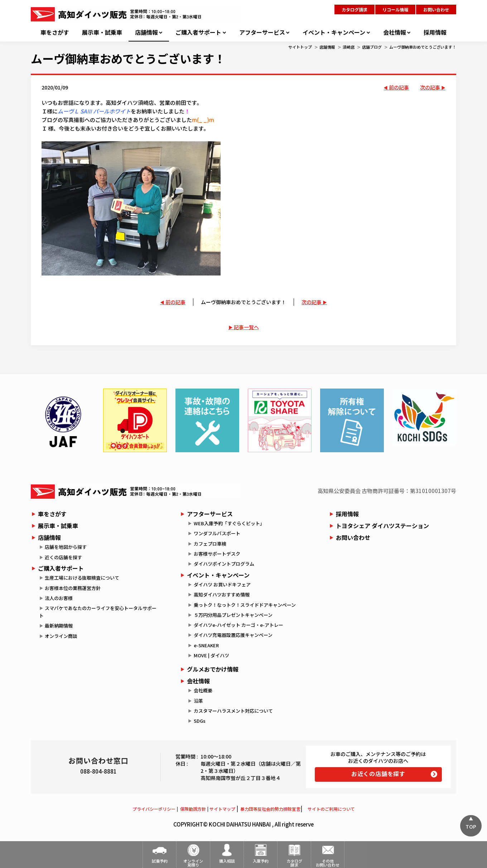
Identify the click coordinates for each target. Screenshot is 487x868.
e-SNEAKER (206, 645)
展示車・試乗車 (102, 32)
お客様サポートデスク (217, 554)
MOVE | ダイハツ (211, 655)
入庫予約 (261, 861)
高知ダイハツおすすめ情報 (222, 594)
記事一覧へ (246, 327)
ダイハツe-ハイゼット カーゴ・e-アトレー (238, 625)
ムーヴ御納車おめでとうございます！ (423, 47)
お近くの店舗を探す (378, 774)
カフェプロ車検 (210, 544)
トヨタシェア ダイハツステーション (382, 526)
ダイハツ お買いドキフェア (222, 584)
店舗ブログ (372, 47)
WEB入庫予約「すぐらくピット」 (229, 523)
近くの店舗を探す (63, 557)
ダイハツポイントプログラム (224, 564)
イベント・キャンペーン (334, 32)
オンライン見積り (193, 863)
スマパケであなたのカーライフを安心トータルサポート (98, 612)
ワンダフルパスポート (217, 533)
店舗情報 (146, 32)
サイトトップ (300, 47)
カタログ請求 (355, 9)
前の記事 (399, 87)
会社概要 (203, 690)
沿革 (198, 701)
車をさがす (55, 32)
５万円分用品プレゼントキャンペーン (233, 615)
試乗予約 (160, 861)
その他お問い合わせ (328, 863)
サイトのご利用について (331, 809)
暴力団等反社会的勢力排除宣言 (270, 809)
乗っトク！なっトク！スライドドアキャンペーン (245, 605)
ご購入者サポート (198, 32)
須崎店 (349, 47)
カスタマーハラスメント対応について (233, 711)
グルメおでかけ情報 (213, 669)
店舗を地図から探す (66, 547)
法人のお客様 (59, 598)
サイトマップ (222, 809)
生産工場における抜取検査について (82, 578)
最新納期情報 (59, 626)
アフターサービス (262, 32)
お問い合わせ (436, 9)
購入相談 (227, 861)
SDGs (200, 721)
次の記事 (430, 87)
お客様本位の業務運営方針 (73, 588)
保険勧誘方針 (193, 809)
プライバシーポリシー (154, 809)
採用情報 (435, 32)
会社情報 (395, 32)
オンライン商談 (61, 636)
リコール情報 (395, 9)
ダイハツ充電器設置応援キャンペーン (233, 635)
